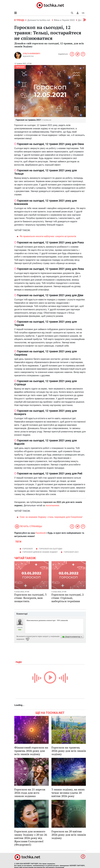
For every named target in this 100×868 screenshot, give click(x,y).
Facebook (41, 533)
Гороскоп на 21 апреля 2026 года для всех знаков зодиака (30, 793)
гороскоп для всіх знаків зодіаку (40, 552)
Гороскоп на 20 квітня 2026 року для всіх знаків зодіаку (69, 835)
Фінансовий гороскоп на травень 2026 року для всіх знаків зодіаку (31, 751)
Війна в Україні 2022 (64, 20)
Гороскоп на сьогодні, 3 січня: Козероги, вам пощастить (30, 598)
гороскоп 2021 (71, 552)
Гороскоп (20, 67)
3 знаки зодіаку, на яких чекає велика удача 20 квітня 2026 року (68, 793)
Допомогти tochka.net (39, 20)
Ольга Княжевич (31, 53)
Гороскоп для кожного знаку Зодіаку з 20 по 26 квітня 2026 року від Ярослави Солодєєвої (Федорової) (31, 838)
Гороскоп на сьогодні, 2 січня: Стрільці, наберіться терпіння (68, 598)
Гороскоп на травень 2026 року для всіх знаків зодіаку (69, 751)
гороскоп (28, 549)
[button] (78, 13)
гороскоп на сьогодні (50, 549)
